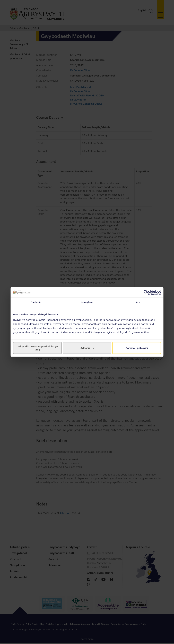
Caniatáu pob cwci (137, 348)
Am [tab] (138, 302)
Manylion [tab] (87, 302)
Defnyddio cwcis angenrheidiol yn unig (37, 348)
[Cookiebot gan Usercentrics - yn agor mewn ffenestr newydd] (146, 293)
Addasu (87, 348)
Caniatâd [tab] (36, 302)
